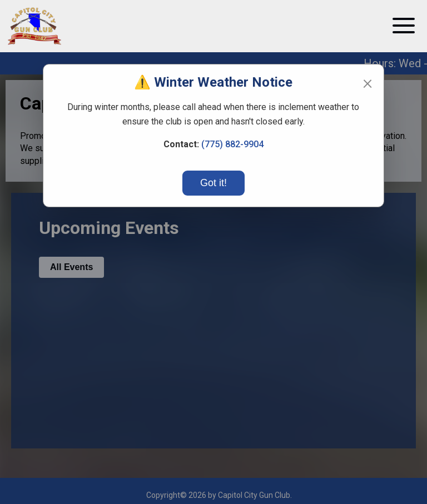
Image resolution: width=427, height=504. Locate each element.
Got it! (213, 183)
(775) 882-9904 (232, 144)
